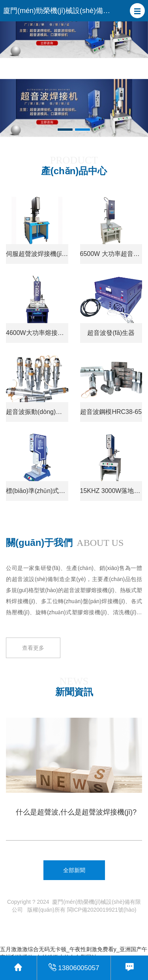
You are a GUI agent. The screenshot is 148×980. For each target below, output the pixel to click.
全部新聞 (74, 870)
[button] (137, 11)
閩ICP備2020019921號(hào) (102, 910)
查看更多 (33, 673)
